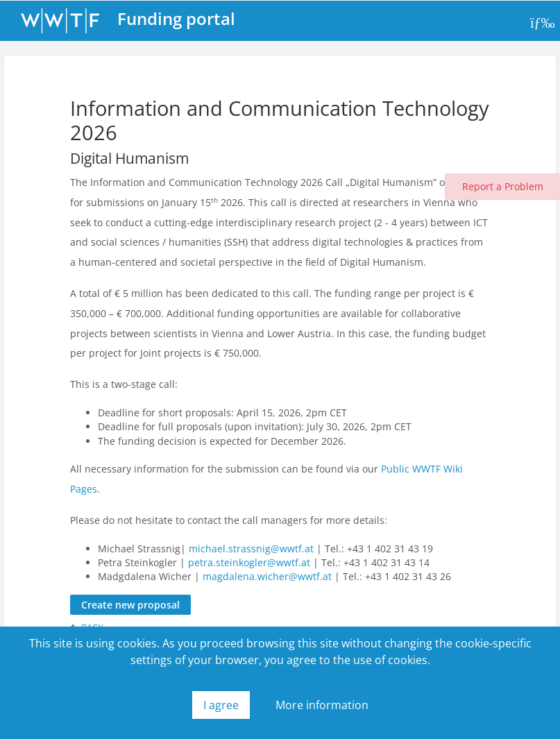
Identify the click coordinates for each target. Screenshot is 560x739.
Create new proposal (130, 605)
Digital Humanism (129, 158)
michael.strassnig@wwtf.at (251, 549)
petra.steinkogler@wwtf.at (249, 562)
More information (322, 705)
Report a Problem (503, 186)
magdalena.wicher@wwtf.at (267, 576)
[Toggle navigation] (541, 23)
